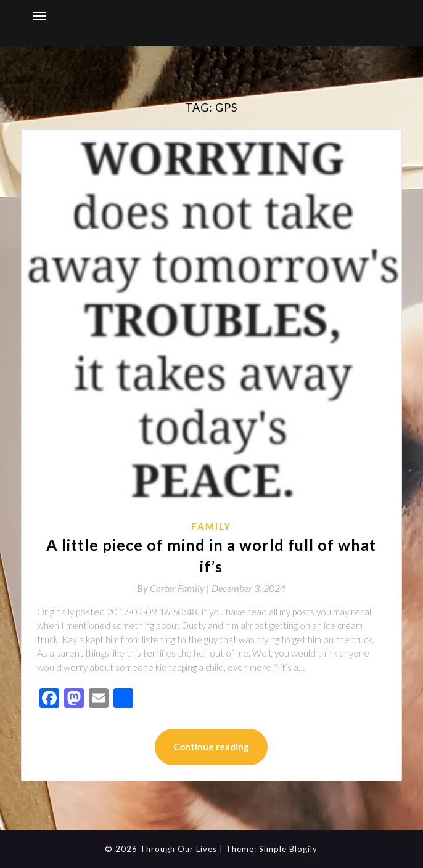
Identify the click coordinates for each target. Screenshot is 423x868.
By (174, 588)
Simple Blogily (288, 849)
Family (211, 526)
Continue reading (211, 747)
